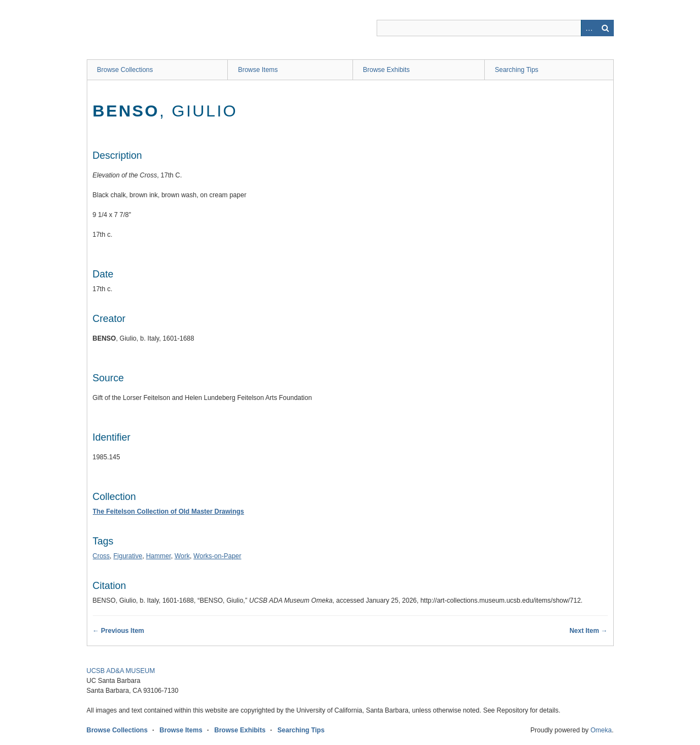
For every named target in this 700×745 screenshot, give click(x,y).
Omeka (601, 730)
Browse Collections (125, 70)
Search (606, 28)
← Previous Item (119, 631)
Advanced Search (589, 28)
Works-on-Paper (217, 556)
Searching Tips (516, 70)
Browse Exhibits (386, 70)
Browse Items (258, 70)
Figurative (128, 556)
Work (182, 556)
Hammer (158, 556)
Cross (101, 556)
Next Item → (588, 631)
